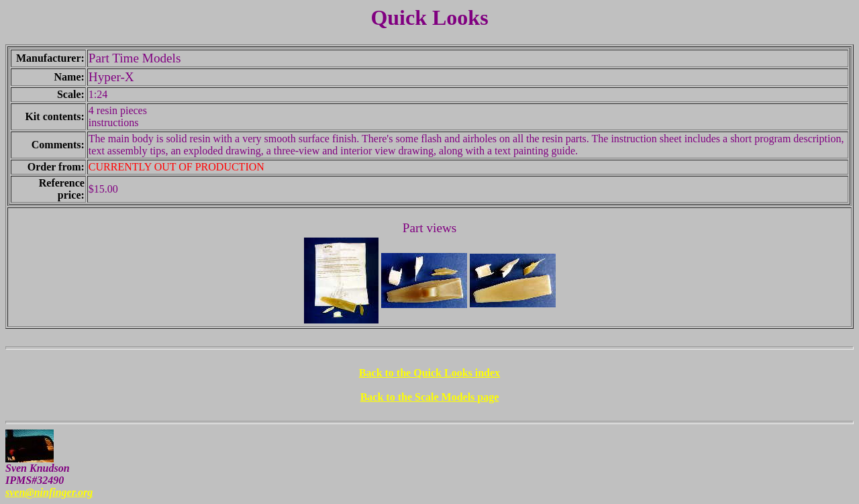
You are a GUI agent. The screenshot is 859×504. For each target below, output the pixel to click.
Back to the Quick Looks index (429, 373)
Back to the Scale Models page (430, 397)
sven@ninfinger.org (49, 492)
